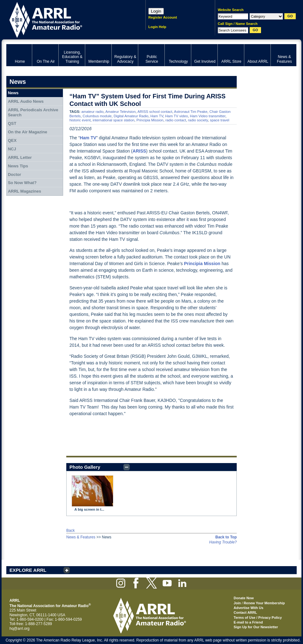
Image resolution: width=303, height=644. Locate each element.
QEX (12, 140)
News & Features (81, 537)
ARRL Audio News (26, 101)
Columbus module (97, 116)
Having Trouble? (223, 542)
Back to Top (226, 537)
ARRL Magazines (24, 191)
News (13, 93)
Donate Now (244, 598)
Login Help (157, 27)
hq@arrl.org (20, 629)
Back (71, 531)
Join (237, 603)
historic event (80, 120)
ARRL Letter (20, 157)
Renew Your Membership (264, 603)
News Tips (18, 166)
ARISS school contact (155, 112)
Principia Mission (150, 120)
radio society (198, 120)
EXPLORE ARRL (28, 570)
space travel (220, 120)
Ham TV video (176, 116)
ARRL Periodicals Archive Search (33, 112)
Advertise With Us (248, 608)
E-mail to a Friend (248, 622)
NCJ (12, 149)
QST (12, 123)
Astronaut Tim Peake (191, 112)
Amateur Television (121, 112)
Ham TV (157, 116)
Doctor (15, 174)
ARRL (68, 19)
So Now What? (22, 183)
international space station (113, 120)
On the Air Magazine (27, 132)
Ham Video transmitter (208, 116)
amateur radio (92, 112)
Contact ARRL (245, 612)
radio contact (176, 120)
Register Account (163, 17)
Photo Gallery (85, 467)
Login (156, 11)
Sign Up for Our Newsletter (256, 627)
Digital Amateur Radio (131, 116)
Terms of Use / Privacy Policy (258, 618)
